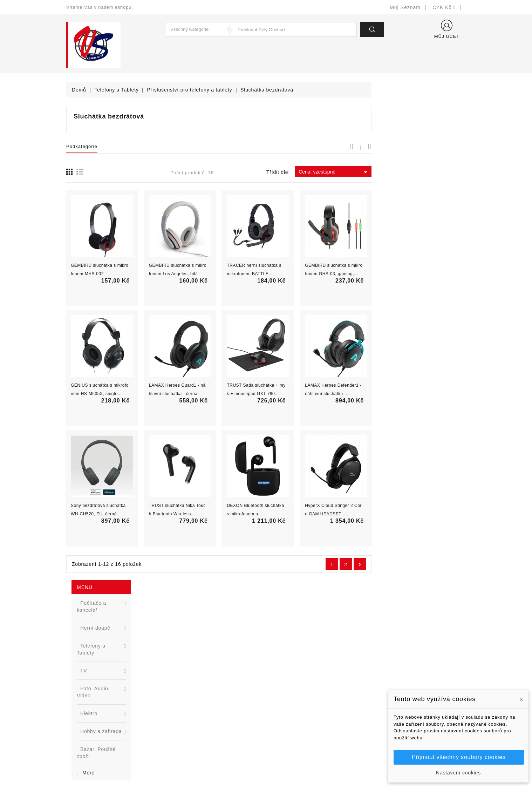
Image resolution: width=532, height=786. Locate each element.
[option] (108, 350)
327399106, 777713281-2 (105, 707)
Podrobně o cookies (295, 707)
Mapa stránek (287, 728)
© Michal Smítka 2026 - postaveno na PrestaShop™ (266, 762)
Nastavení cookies (458, 773)
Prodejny (282, 738)
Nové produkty (186, 675)
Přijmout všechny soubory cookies (459, 757)
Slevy (175, 665)
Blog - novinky (186, 707)
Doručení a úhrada (293, 665)
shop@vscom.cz (94, 717)
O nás (278, 696)
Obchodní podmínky (295, 686)
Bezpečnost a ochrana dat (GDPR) (312, 675)
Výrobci (178, 696)
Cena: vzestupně (428, 172)
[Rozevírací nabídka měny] (444, 7)
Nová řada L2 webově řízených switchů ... (121, 377)
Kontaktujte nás (290, 717)
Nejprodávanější (188, 686)
